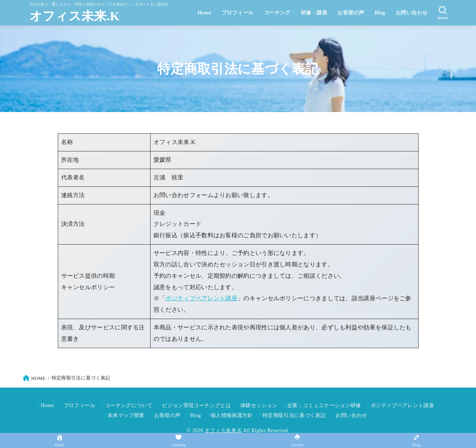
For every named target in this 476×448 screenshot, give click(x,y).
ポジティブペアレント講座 (201, 298)
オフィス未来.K (75, 16)
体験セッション (259, 405)
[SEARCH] (443, 13)
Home (204, 13)
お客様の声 (351, 13)
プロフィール (238, 13)
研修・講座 (314, 13)
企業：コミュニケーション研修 (324, 405)
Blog (380, 13)
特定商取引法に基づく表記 (294, 415)
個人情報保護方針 (232, 415)
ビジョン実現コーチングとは (196, 405)
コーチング (277, 13)
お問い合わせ (412, 13)
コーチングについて (129, 405)
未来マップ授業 (126, 415)
